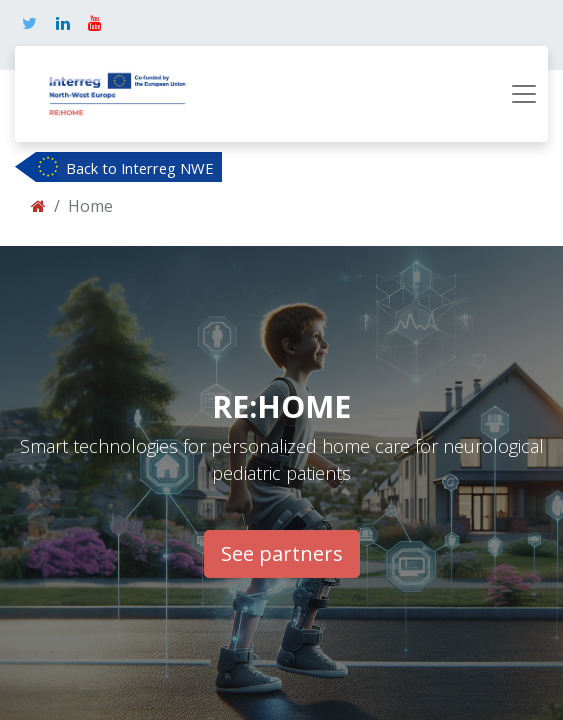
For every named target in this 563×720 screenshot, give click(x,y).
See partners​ (282, 553)
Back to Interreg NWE (140, 168)
